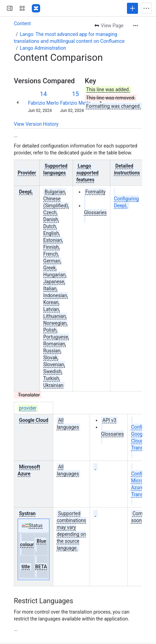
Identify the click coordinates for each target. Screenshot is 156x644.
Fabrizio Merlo (43, 103)
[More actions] (136, 26)
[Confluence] (36, 8)
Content (22, 23)
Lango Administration (43, 48)
